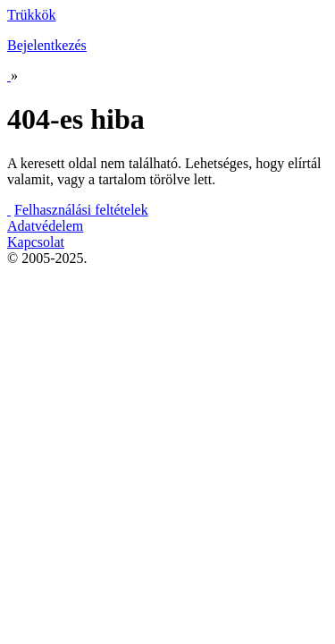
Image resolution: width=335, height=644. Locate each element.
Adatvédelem (45, 226)
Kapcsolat (36, 242)
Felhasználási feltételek (81, 210)
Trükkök (32, 15)
